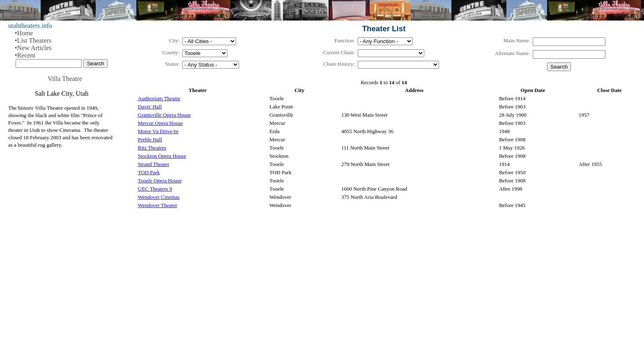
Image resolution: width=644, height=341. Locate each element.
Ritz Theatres (152, 148)
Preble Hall (150, 139)
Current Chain (338, 52)
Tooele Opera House (160, 181)
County (170, 52)
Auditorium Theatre (159, 98)
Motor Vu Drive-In (158, 131)
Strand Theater (154, 164)
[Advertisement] (373, 278)
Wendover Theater (158, 205)
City (173, 40)
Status (172, 64)
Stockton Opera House (162, 156)
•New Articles (33, 48)
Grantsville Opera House (164, 115)
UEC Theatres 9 (155, 189)
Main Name (516, 40)
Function (344, 40)
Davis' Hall (150, 107)
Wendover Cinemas (159, 197)
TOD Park (149, 172)
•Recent (25, 55)
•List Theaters (33, 40)
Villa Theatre (65, 79)
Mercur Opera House (161, 123)
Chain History (338, 64)
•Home (24, 33)
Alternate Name (512, 53)
